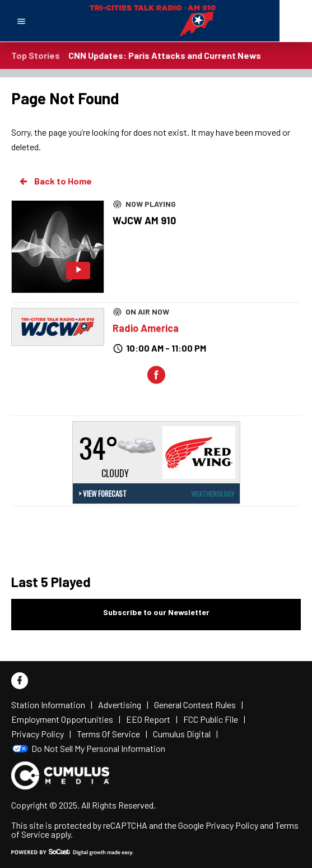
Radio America (146, 328)
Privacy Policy (232, 825)
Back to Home (55, 181)
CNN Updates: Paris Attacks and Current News (165, 55)
